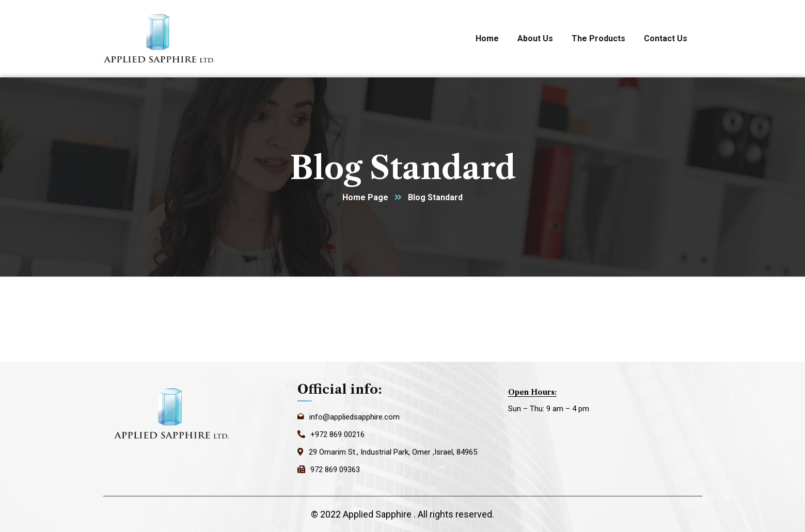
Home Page (365, 197)
